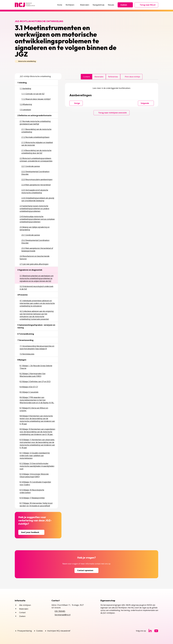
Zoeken (125, 5)
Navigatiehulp (99, 5)
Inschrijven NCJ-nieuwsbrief (59, 631)
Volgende (146, 103)
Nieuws (111, 5)
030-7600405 (60, 611)
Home (60, 5)
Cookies (39, 631)
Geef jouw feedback (31, 532)
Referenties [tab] (113, 77)
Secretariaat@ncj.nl (63, 615)
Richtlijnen (71, 5)
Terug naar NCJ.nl (148, 5)
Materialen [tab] (99, 77)
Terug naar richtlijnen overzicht (112, 113)
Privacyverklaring (25, 631)
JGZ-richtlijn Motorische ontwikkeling (34, 76)
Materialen (85, 5)
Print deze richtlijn (131, 77)
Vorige (76, 103)
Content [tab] (86, 77)
